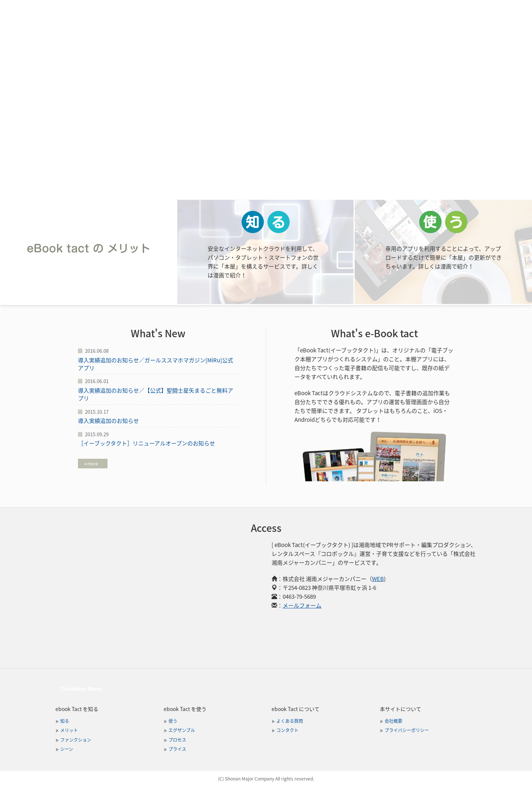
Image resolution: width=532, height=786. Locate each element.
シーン (296, 8)
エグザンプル (338, 8)
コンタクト (462, 8)
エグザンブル (182, 730)
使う (173, 721)
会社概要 (393, 721)
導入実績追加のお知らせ (108, 421)
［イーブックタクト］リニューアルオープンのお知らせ (146, 443)
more (91, 464)
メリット (205, 8)
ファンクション (252, 8)
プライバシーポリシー (407, 730)
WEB (378, 579)
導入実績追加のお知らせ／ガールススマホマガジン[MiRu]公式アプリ (156, 364)
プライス (420, 8)
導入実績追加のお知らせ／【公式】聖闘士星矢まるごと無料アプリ (156, 394)
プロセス (382, 8)
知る (65, 721)
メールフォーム (302, 605)
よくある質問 (290, 721)
